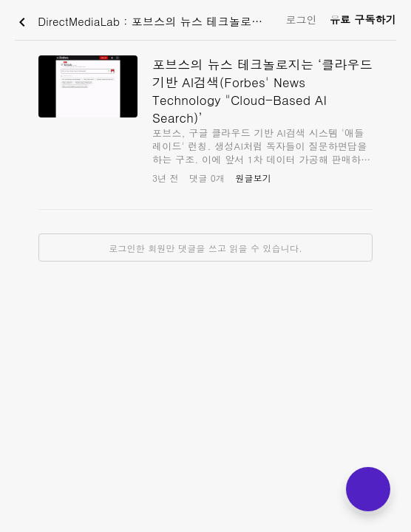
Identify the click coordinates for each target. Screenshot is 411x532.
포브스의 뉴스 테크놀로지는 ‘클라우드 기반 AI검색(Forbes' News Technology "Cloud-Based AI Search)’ (262, 91)
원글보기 (253, 178)
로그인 (301, 19)
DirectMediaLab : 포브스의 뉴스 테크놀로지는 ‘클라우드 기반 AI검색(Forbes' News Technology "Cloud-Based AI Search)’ (147, 22)
